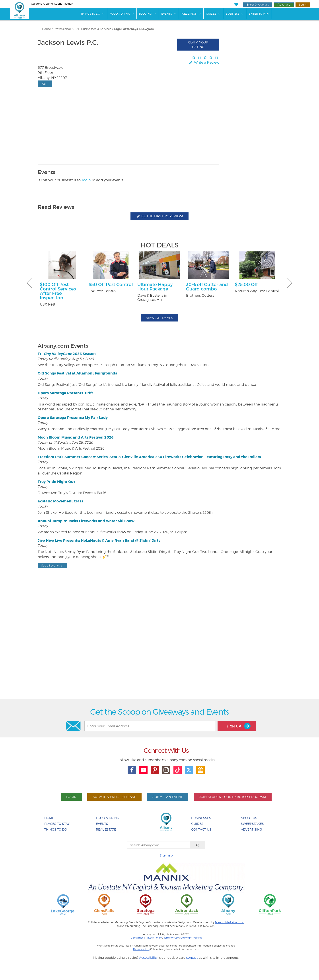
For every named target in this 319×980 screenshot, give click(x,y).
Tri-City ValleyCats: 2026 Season (67, 354)
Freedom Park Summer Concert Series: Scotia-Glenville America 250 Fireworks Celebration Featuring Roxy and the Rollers (149, 457)
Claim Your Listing (198, 44)
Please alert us (141, 949)
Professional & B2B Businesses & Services (82, 29)
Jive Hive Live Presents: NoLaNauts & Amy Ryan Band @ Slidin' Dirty (99, 540)
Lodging (145, 14)
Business (232, 14)
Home (47, 29)
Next (290, 283)
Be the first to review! (159, 216)
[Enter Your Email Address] (150, 726)
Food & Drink (120, 14)
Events (167, 14)
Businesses (201, 818)
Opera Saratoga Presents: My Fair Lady (73, 418)
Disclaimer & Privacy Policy (146, 938)
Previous (29, 283)
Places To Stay (57, 824)
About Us (249, 818)
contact (192, 957)
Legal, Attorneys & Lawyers (134, 29)
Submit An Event (167, 797)
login (87, 180)
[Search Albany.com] (158, 845)
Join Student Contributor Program (233, 797)
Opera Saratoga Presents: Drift (65, 393)
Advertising (251, 829)
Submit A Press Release (114, 797)
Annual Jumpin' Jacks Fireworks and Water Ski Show (86, 521)
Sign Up (238, 726)
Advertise (284, 5)
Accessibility (148, 957)
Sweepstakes (252, 824)
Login (303, 5)
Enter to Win (259, 14)
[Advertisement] (159, 645)
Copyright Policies (191, 938)
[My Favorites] (236, 5)
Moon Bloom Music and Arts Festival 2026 (76, 437)
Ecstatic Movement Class (60, 501)
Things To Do (90, 14)
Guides (211, 14)
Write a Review (204, 62)
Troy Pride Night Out (56, 482)
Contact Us (201, 829)
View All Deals (159, 318)
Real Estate (106, 829)
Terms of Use (171, 938)
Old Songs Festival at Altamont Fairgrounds (77, 373)
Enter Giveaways (258, 5)
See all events (52, 565)
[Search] (198, 845)
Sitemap (166, 855)
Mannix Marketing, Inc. (230, 922)
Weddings (189, 14)
